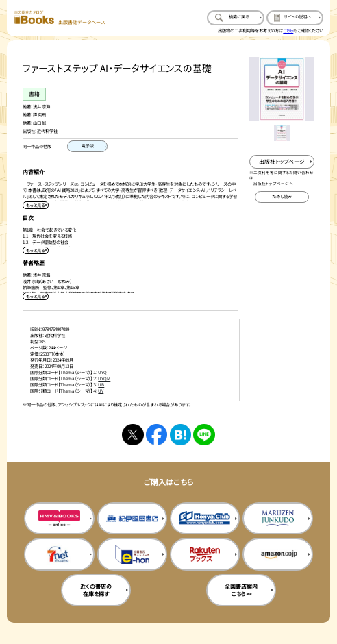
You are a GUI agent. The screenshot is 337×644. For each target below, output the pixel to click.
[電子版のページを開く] (87, 146)
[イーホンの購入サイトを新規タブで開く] (132, 554)
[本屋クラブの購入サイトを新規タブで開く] (205, 518)
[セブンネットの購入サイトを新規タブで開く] (59, 554)
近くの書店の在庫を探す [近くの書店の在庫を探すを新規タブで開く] (96, 590)
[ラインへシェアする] (204, 435)
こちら (288, 30)
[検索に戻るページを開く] (235, 18)
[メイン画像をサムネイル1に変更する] (282, 133)
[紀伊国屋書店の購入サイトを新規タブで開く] (132, 518)
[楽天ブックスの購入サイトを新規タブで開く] (205, 554)
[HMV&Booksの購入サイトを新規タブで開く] (59, 518)
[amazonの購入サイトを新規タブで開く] (277, 554)
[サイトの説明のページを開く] (295, 18)
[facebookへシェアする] (157, 435)
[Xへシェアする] (133, 435)
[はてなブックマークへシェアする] (180, 435)
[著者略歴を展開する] (36, 296)
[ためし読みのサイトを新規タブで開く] (282, 197)
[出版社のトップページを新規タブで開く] (282, 162)
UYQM (104, 379)
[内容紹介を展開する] (36, 205)
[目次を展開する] (36, 250)
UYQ (102, 372)
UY (101, 391)
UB (101, 385)
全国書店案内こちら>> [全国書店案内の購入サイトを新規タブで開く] (241, 590)
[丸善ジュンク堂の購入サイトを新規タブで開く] (277, 518)
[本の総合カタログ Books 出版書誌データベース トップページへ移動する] (59, 18)
